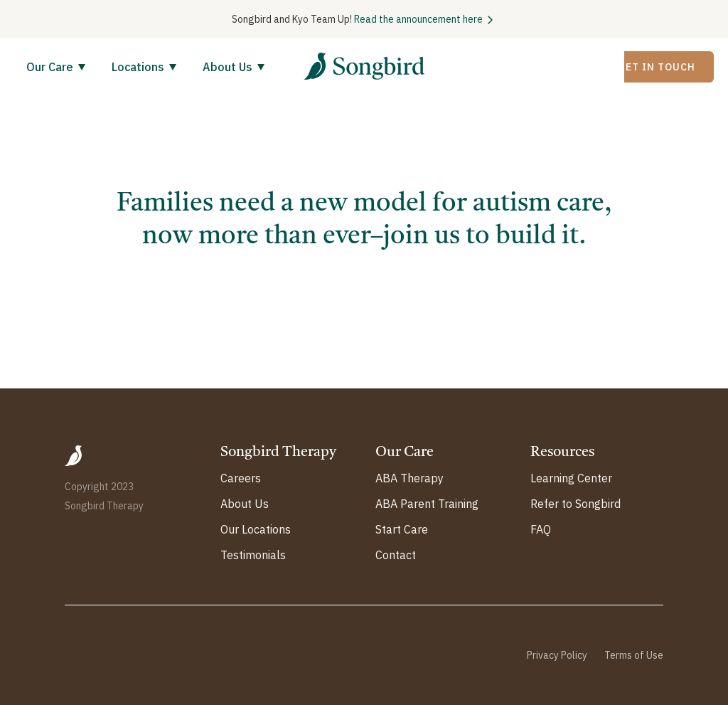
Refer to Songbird (576, 504)
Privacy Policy (557, 655)
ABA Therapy (409, 478)
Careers (241, 478)
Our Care (50, 67)
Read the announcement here (418, 19)
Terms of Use (634, 655)
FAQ (541, 529)
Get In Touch (657, 67)
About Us (227, 67)
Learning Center (571, 478)
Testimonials (253, 555)
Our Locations (256, 529)
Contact (396, 555)
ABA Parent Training (427, 504)
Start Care (402, 529)
